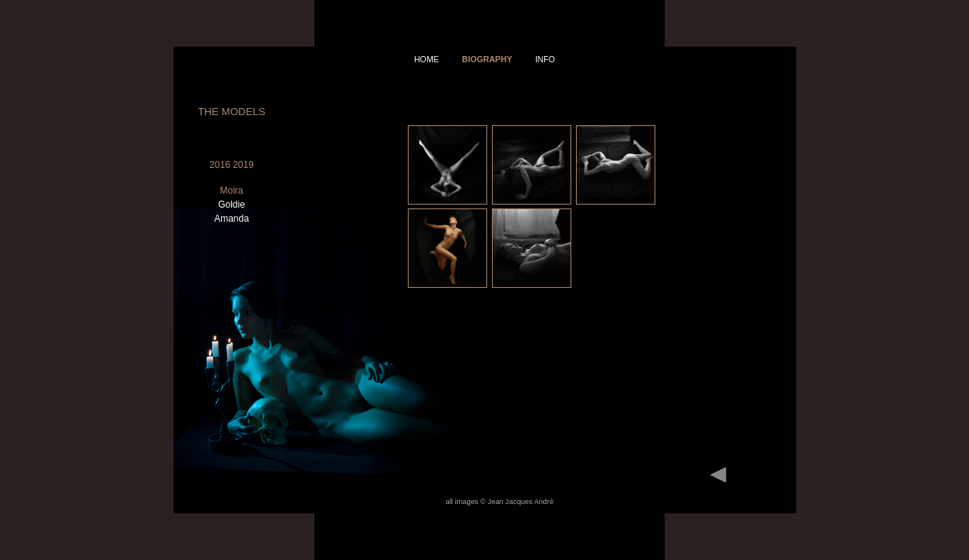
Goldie (232, 205)
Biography (487, 59)
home (427, 59)
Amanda (232, 219)
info (545, 59)
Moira (231, 191)
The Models (232, 112)
